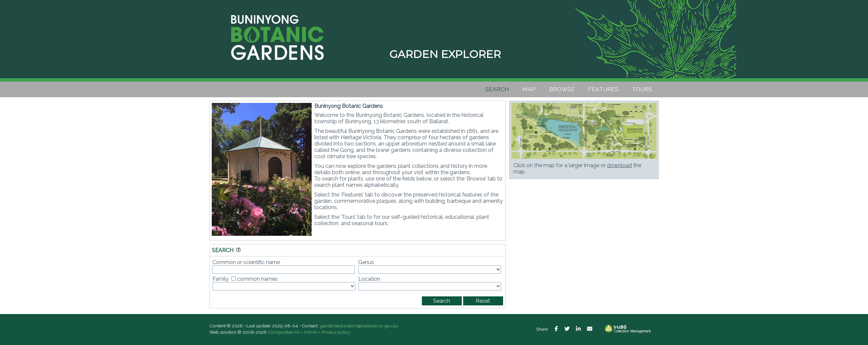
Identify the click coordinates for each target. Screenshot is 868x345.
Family (221, 279)
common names (257, 279)
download (619, 165)
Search (497, 89)
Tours (642, 89)
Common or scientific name (246, 262)
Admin (311, 332)
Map (529, 89)
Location (369, 279)
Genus (366, 262)
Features (603, 89)
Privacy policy (336, 332)
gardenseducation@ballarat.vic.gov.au (359, 326)
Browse (562, 89)
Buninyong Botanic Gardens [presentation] (278, 37)
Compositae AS (284, 332)
